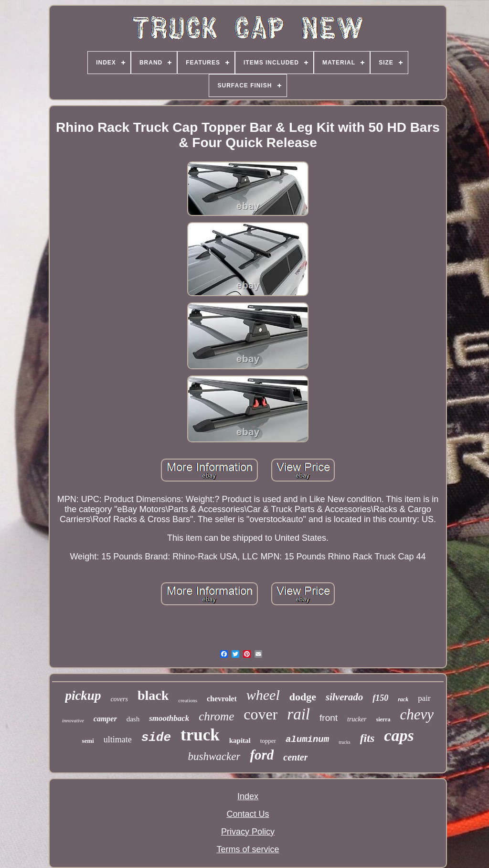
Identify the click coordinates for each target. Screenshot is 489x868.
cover (260, 714)
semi (88, 741)
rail (298, 714)
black (153, 695)
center (295, 757)
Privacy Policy (248, 832)
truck (200, 735)
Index (248, 796)
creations (188, 700)
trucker (357, 719)
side (156, 738)
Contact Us (248, 814)
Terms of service (248, 849)
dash (133, 719)
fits (367, 738)
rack (403, 699)
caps (399, 735)
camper (105, 719)
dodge (303, 697)
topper (268, 741)
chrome (216, 716)
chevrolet (222, 699)
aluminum (307, 739)
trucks (344, 742)
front (329, 718)
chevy (417, 714)
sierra (383, 719)
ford (262, 755)
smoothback (169, 718)
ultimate (118, 739)
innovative (73, 720)
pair (424, 698)
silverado (344, 697)
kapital (240, 740)
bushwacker (214, 756)
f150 (380, 698)
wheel (263, 695)
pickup (83, 696)
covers (119, 699)
